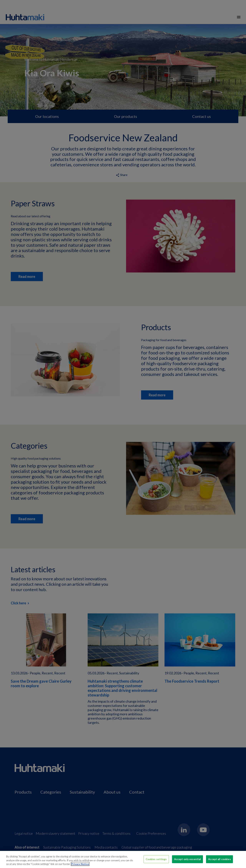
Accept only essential (188, 859)
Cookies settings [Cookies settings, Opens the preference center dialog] (156, 859)
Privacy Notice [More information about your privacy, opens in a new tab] (80, 864)
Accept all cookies (219, 859)
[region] (123, 859)
